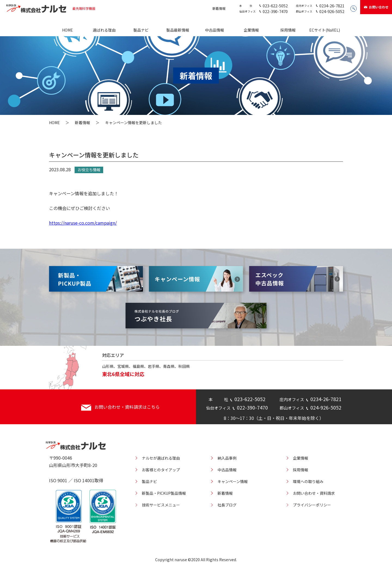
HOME (68, 30)
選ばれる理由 (104, 30)
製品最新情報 (178, 30)
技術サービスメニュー (161, 505)
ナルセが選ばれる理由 (161, 458)
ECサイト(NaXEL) (325, 30)
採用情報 (288, 30)
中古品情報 (215, 30)
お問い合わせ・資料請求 (314, 493)
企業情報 (251, 30)
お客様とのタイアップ (161, 470)
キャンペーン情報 (233, 481)
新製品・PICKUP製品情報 (164, 493)
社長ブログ (227, 505)
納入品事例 (227, 458)
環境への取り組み (308, 481)
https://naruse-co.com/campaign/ (83, 223)
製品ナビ (141, 30)
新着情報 (219, 8)
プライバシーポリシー (312, 505)
